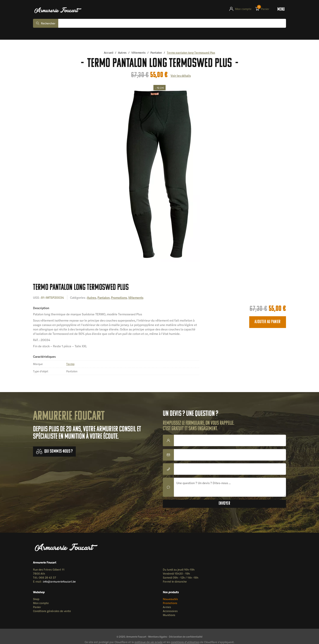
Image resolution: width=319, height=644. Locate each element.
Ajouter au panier (268, 322)
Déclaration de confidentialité (186, 638)
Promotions (120, 298)
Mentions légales (157, 638)
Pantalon (157, 53)
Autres (122, 53)
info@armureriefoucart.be (60, 582)
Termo (70, 364)
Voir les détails (181, 76)
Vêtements (138, 53)
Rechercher (49, 23)
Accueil (108, 53)
